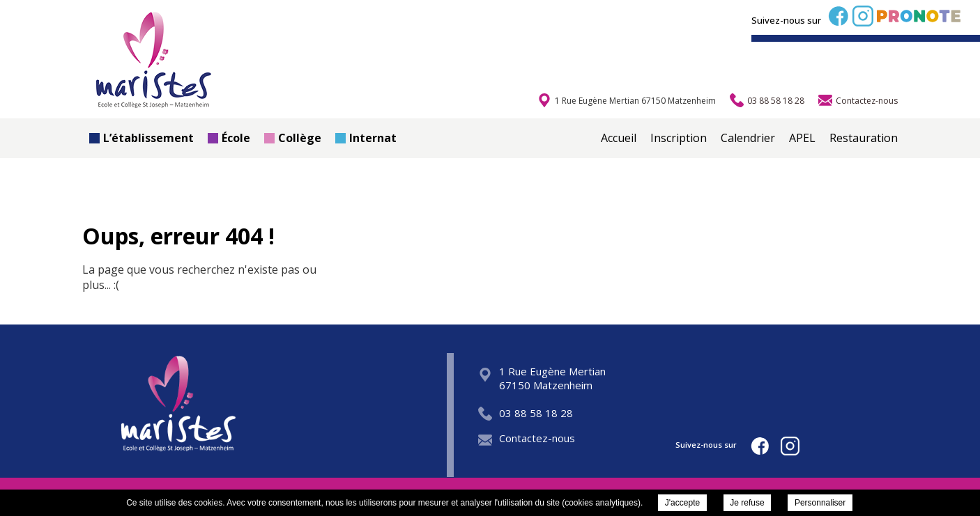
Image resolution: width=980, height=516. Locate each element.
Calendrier (748, 138)
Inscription (679, 138)
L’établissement (141, 138)
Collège (293, 138)
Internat (366, 138)
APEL (802, 138)
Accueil (619, 138)
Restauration (864, 138)
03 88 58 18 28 (526, 413)
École (229, 138)
